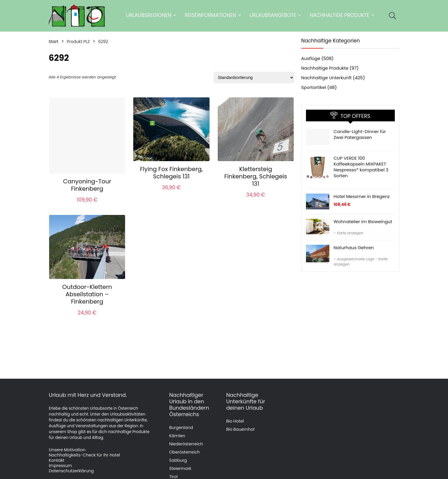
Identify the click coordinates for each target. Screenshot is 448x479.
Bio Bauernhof (240, 429)
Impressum (60, 466)
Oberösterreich (184, 452)
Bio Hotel (235, 421)
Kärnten (177, 436)
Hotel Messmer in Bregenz (362, 196)
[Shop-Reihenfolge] (254, 77)
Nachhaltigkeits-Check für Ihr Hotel (84, 455)
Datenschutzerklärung (71, 471)
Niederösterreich (186, 444)
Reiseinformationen (210, 15)
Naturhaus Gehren (354, 248)
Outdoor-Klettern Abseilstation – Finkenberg (87, 294)
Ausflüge (311, 58)
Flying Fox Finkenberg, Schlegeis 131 (171, 173)
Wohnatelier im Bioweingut (363, 222)
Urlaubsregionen (149, 15)
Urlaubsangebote (273, 15)
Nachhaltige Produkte (340, 15)
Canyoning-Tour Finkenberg (87, 185)
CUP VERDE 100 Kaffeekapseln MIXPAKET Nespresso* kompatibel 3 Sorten (361, 167)
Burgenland (181, 428)
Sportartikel (314, 87)
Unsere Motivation (67, 450)
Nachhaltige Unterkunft (327, 78)
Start (54, 42)
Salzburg (178, 460)
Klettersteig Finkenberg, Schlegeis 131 (256, 176)
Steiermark (180, 468)
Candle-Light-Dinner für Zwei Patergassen (360, 134)
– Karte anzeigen (349, 233)
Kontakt (57, 460)
